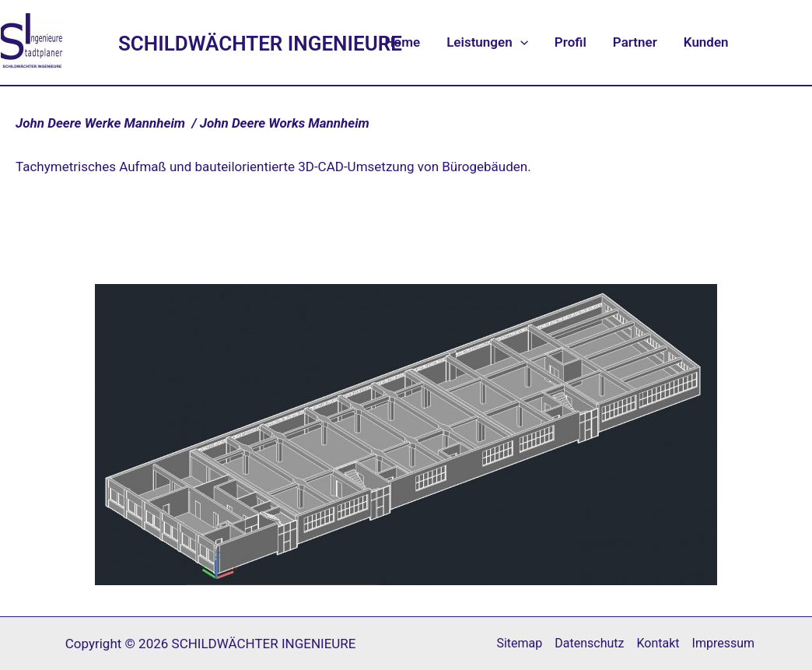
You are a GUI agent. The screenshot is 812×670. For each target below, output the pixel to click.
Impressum (724, 643)
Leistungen (487, 42)
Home (403, 42)
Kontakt (658, 643)
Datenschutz (589, 643)
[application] (520, 42)
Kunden (706, 42)
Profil (570, 42)
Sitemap (519, 643)
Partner (635, 42)
